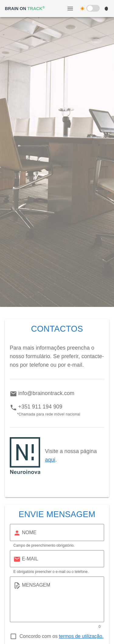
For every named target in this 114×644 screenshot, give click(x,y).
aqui (50, 460)
